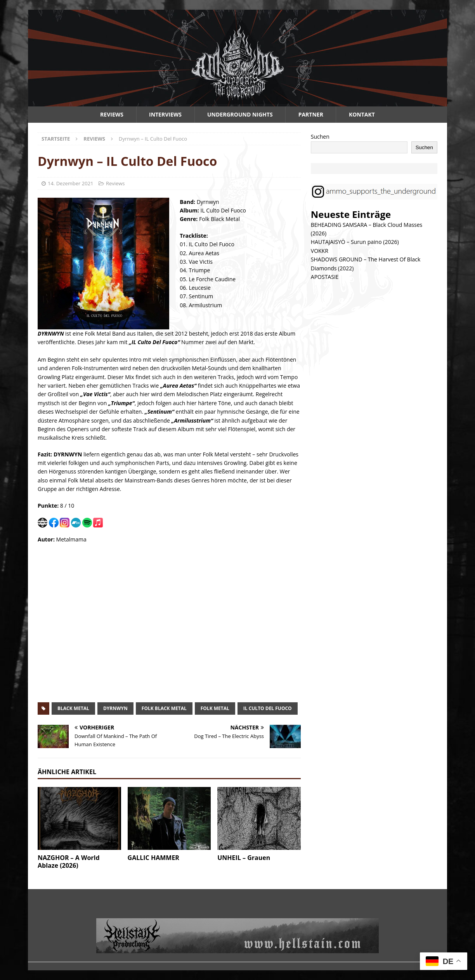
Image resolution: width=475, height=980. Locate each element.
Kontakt (362, 114)
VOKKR (320, 251)
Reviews (112, 114)
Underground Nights (240, 114)
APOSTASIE (325, 277)
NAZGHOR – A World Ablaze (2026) (69, 862)
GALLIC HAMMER (153, 858)
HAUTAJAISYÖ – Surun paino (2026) (355, 242)
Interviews (165, 114)
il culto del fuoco (268, 708)
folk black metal (164, 708)
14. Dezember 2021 (71, 183)
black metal (73, 708)
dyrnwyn (115, 708)
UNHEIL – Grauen (244, 858)
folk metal (215, 708)
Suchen (320, 137)
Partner (311, 114)
